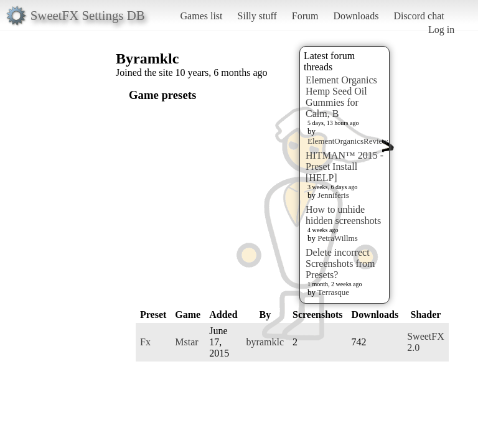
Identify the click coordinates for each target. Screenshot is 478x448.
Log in (441, 30)
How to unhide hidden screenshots (343, 215)
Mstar (186, 342)
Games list (202, 16)
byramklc (265, 342)
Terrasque (333, 292)
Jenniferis (333, 195)
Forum (305, 16)
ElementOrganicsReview (348, 141)
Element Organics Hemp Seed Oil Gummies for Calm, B (341, 97)
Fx (145, 342)
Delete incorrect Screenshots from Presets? (340, 264)
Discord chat (419, 16)
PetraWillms (337, 238)
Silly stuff (257, 16)
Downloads (356, 16)
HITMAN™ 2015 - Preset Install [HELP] (344, 166)
